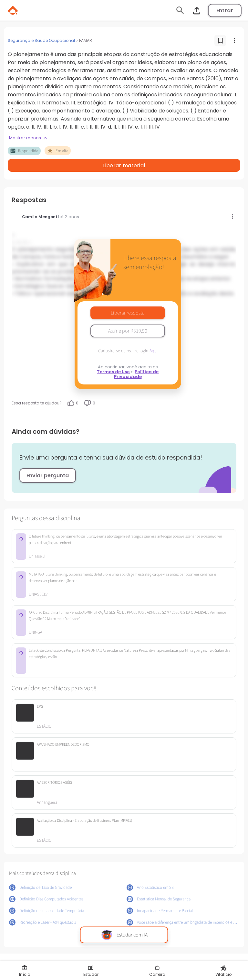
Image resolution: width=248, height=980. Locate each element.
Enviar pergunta (48, 475)
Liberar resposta (128, 313)
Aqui (154, 351)
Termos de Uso (113, 372)
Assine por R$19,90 (128, 331)
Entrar (225, 10)
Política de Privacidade (136, 374)
